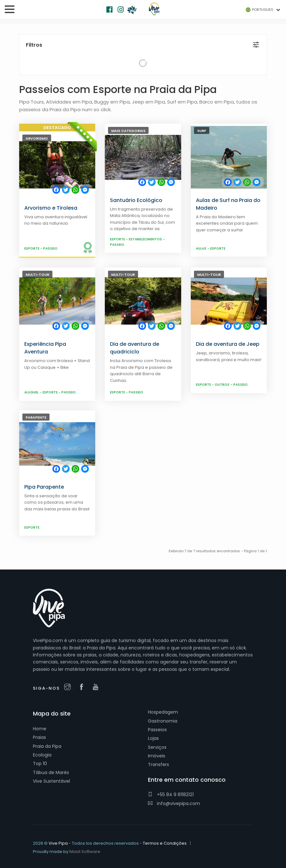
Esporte (32, 248)
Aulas (202, 248)
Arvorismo (37, 138)
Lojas (153, 738)
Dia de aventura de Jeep (228, 344)
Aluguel (32, 392)
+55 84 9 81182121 (171, 794)
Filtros (34, 45)
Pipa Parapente (44, 487)
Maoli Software (85, 852)
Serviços (157, 747)
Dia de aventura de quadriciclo (135, 348)
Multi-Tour (37, 275)
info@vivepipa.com (174, 803)
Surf (202, 131)
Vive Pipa (58, 843)
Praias (39, 737)
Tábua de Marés (51, 772)
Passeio (50, 248)
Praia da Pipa (47, 746)
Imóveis (157, 756)
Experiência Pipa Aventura (45, 348)
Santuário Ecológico (136, 200)
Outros (223, 385)
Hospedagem (163, 712)
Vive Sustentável (51, 781)
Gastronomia (163, 721)
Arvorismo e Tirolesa (51, 208)
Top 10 (40, 763)
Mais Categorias (128, 131)
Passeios (157, 730)
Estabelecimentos (146, 239)
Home (40, 729)
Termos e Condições (165, 843)
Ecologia (42, 755)
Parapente (36, 417)
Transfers (158, 764)
